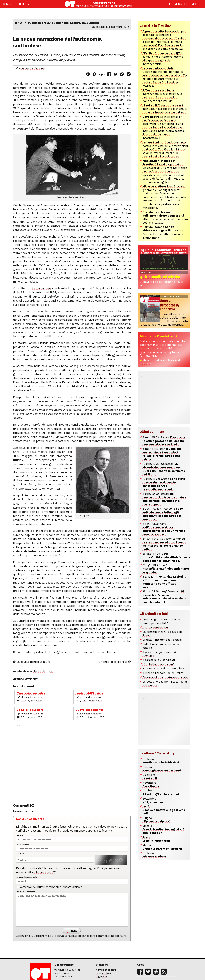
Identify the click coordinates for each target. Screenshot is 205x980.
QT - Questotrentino (156, 627)
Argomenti (102, 977)
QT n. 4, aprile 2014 (32, 701)
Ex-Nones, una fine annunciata (163, 668)
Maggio (164, 829)
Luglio (164, 810)
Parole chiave (103, 973)
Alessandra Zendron (32, 68)
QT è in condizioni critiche (160, 277)
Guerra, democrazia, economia (169, 305)
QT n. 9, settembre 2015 (37, 23)
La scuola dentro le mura (32, 662)
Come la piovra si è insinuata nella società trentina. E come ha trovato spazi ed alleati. (165, 109)
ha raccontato (41, 288)
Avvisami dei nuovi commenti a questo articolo (49, 887)
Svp (51, 671)
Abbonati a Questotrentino (160, 336)
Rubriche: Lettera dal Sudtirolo (78, 23)
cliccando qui (45, 872)
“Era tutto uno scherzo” (158, 664)
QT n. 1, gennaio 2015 (91, 701)
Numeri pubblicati (106, 970)
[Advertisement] (72, 762)
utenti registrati (83, 827)
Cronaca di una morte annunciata (165, 677)
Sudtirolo (40, 671)
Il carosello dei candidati (159, 660)
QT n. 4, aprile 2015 (32, 717)
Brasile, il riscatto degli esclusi (162, 640)
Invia (72, 931)
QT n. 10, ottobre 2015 (92, 717)
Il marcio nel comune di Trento (163, 673)
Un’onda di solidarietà (115, 662)
